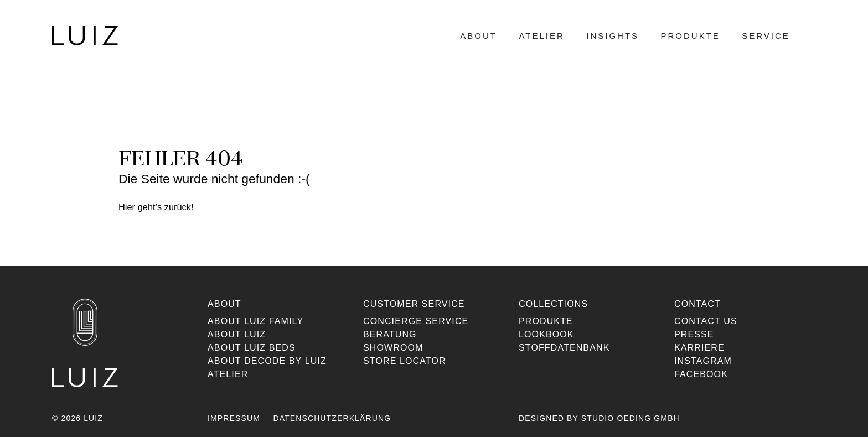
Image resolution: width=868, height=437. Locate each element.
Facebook (701, 374)
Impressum (234, 418)
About (479, 36)
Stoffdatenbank (564, 348)
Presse (694, 334)
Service (766, 36)
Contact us (706, 321)
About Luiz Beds (252, 348)
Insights (613, 36)
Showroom (393, 348)
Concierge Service (416, 321)
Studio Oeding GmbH (631, 418)
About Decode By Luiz (267, 361)
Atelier (541, 36)
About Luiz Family (255, 321)
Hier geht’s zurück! (156, 207)
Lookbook (546, 334)
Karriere (699, 348)
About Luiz (237, 334)
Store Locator (405, 361)
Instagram (703, 361)
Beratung (390, 334)
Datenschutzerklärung (332, 418)
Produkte (691, 36)
